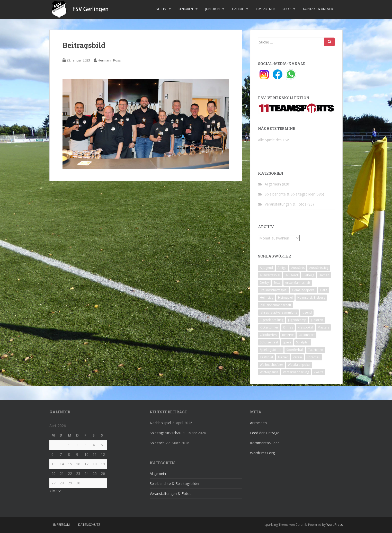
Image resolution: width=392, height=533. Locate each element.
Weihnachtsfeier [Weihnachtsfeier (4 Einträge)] (271, 365)
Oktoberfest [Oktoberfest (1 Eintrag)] (269, 335)
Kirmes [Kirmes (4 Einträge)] (288, 327)
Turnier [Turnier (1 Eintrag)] (283, 357)
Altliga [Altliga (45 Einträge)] (282, 268)
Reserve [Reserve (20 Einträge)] (288, 335)
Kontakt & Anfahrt (319, 9)
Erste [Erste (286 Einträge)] (277, 283)
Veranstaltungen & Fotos (286, 204)
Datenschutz (89, 525)
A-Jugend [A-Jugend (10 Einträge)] (266, 268)
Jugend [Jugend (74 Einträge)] (307, 312)
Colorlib (301, 525)
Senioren (186, 9)
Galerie (238, 9)
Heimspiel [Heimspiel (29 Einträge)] (285, 297)
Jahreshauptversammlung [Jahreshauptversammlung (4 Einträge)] (278, 312)
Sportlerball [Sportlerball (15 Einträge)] (295, 350)
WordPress (335, 525)
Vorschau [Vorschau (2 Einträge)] (313, 357)
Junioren (212, 9)
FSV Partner (265, 9)
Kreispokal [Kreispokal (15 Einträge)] (305, 327)
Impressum (61, 525)
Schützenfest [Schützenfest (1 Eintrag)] (269, 342)
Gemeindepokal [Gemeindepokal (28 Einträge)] (304, 290)
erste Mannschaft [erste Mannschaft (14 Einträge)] (298, 283)
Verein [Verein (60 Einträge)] (297, 357)
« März (55, 491)
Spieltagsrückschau (166, 433)
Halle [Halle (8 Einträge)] (324, 290)
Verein (161, 9)
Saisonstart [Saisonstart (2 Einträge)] (306, 335)
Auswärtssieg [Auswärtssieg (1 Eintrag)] (319, 268)
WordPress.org (262, 453)
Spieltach (157, 443)
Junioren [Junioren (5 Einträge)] (317, 320)
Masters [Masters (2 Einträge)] (323, 327)
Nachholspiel (160, 423)
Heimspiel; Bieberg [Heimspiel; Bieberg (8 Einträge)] (311, 297)
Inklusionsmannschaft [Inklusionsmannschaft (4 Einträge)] (275, 305)
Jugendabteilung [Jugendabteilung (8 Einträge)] (272, 320)
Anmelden (258, 423)
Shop (287, 9)
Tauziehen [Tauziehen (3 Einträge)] (316, 350)
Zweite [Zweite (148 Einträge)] (318, 372)
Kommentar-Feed (265, 443)
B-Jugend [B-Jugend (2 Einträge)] (291, 275)
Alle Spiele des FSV (273, 140)
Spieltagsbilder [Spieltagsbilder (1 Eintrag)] (271, 350)
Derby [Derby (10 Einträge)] (264, 283)
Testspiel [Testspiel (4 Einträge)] (266, 357)
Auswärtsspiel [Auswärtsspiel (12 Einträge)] (270, 275)
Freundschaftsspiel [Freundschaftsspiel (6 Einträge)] (274, 290)
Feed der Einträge (265, 433)
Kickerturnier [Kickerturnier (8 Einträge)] (269, 327)
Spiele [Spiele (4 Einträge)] (287, 342)
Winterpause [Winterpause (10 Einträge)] (269, 372)
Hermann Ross (109, 60)
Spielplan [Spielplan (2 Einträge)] (303, 342)
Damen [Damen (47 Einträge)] (324, 275)
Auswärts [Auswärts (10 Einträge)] (298, 268)
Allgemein (273, 184)
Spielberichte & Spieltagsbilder (290, 194)
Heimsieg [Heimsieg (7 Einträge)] (267, 297)
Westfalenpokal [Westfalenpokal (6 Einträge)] (299, 365)
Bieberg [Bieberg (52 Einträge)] (308, 275)
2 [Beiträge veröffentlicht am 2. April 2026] (77, 445)
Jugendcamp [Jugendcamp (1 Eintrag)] (297, 320)
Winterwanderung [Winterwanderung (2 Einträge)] (296, 372)
